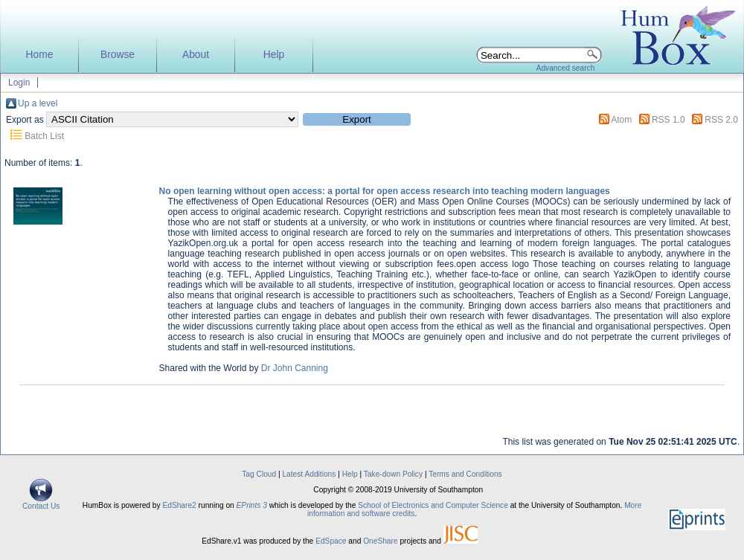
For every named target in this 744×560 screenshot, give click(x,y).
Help (274, 55)
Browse (118, 55)
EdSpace (331, 541)
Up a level (38, 103)
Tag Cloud (259, 474)
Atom (621, 120)
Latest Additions (309, 474)
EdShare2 (179, 505)
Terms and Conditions (465, 474)
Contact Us (41, 503)
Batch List (44, 136)
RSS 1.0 (668, 120)
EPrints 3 (252, 505)
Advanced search (566, 68)
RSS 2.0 (721, 120)
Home (40, 55)
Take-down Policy (393, 474)
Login (19, 83)
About (196, 55)
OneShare (380, 541)
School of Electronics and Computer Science (433, 505)
